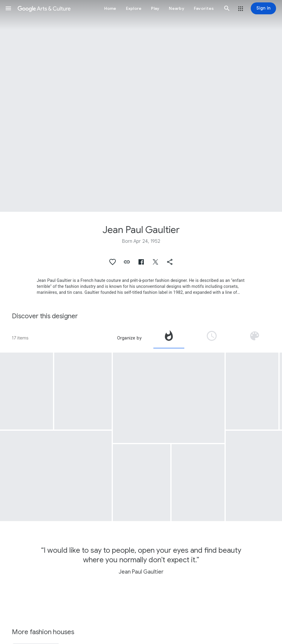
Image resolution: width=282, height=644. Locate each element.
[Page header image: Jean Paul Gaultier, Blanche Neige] (141, 106)
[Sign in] (263, 8)
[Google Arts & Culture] (44, 8)
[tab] (169, 338)
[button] (8, 8)
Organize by (129, 338)
